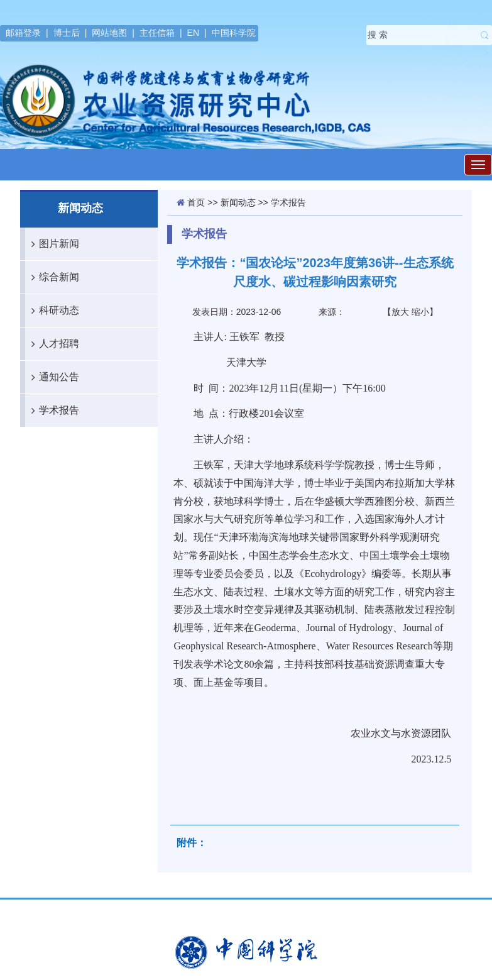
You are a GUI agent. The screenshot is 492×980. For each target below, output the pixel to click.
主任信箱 (157, 33)
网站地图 (109, 33)
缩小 (420, 312)
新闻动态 (238, 202)
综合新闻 (52, 277)
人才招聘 (52, 344)
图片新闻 (52, 244)
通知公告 (52, 377)
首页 (196, 202)
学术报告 (52, 410)
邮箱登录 (23, 33)
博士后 (67, 33)
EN (193, 33)
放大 (400, 312)
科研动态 (52, 311)
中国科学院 (234, 33)
